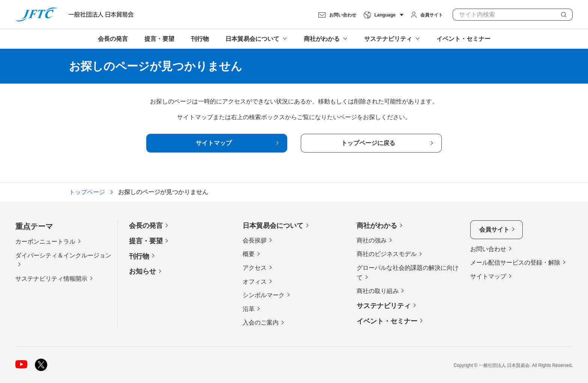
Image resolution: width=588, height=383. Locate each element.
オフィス (255, 282)
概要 (249, 254)
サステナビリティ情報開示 (51, 279)
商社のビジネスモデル (387, 254)
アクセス (255, 268)
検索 (564, 15)
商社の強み (372, 240)
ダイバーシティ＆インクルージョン (63, 255)
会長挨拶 (255, 240)
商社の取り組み (378, 291)
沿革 (249, 309)
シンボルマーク (264, 295)
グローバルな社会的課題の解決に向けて (408, 273)
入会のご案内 (261, 322)
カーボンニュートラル (45, 242)
